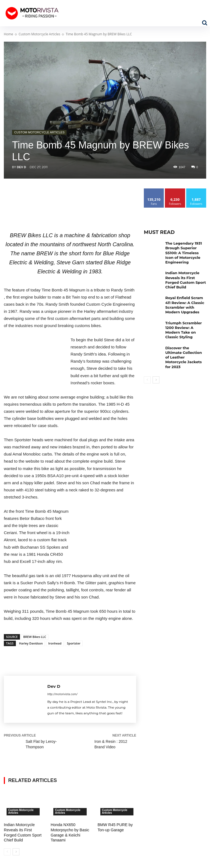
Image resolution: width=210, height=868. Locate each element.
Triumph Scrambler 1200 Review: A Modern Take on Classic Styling (185, 321)
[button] (205, 23)
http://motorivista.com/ (62, 694)
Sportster (74, 643)
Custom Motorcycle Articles (39, 34)
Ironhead (55, 643)
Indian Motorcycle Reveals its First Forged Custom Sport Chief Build (22, 832)
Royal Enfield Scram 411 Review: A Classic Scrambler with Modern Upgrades (185, 300)
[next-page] (16, 851)
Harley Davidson (31, 643)
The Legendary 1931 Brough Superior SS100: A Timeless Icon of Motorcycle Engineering (185, 252)
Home (8, 34)
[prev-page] (7, 851)
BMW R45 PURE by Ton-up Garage (115, 827)
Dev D (22, 167)
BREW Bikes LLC (35, 637)
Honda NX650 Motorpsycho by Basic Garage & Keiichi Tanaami (69, 832)
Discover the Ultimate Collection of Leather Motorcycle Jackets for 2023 (185, 344)
